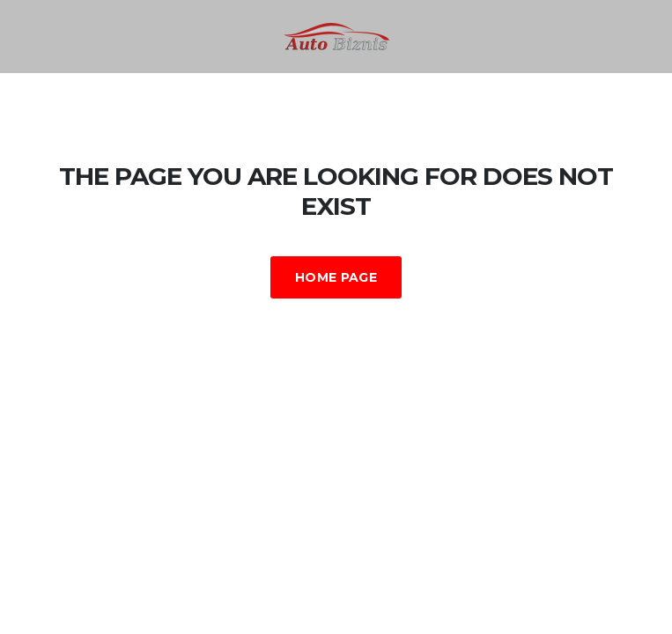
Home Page (336, 277)
